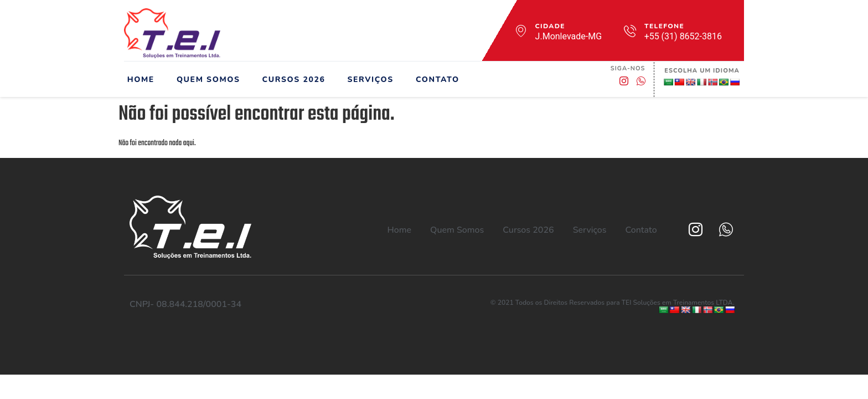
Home (138, 80)
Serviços (368, 80)
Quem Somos (205, 80)
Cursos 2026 (291, 80)
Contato (434, 80)
